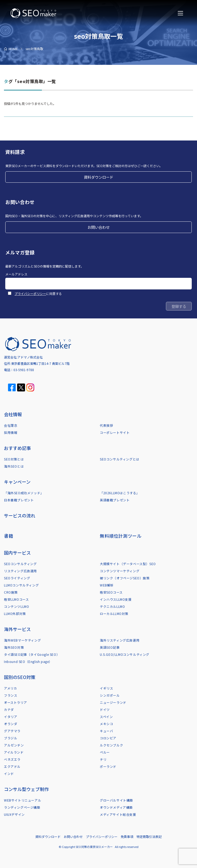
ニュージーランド (113, 702)
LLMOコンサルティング (21, 585)
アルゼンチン (14, 745)
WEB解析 (107, 585)
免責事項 (127, 837)
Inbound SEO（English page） (28, 661)
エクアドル (12, 766)
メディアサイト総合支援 (118, 814)
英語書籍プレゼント (115, 500)
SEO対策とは (14, 459)
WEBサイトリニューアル (23, 800)
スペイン (106, 717)
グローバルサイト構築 (116, 800)
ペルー (105, 752)
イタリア (11, 717)
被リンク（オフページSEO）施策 (125, 578)
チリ (103, 759)
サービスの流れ (20, 515)
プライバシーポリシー (30, 294)
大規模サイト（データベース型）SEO (128, 564)
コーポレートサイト (115, 432)
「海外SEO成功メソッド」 (24, 493)
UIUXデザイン (14, 814)
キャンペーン (17, 482)
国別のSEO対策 (20, 677)
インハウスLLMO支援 (116, 599)
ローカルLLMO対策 (114, 614)
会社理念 (11, 425)
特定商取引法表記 (149, 837)
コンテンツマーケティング (120, 571)
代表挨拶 (106, 425)
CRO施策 (11, 592)
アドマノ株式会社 (30, 357)
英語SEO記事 (110, 647)
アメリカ (10, 688)
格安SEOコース (111, 592)
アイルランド (14, 752)
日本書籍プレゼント (19, 500)
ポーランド (108, 766)
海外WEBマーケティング (22, 640)
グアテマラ (12, 731)
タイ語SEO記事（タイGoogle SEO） (32, 654)
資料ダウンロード (98, 177)
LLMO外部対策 (15, 614)
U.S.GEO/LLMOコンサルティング (125, 654)
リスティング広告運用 (20, 571)
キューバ (106, 731)
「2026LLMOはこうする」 (120, 493)
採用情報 (11, 432)
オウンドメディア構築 (116, 807)
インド (9, 774)
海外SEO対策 (14, 647)
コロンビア (108, 738)
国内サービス (17, 553)
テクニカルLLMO (112, 606)
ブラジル (11, 738)
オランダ (11, 724)
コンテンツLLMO (16, 606)
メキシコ (106, 724)
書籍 (9, 536)
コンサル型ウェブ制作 (26, 789)
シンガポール (110, 695)
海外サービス (17, 629)
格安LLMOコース (16, 599)
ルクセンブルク (111, 745)
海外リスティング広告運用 (120, 640)
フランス (11, 695)
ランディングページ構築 (22, 807)
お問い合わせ (98, 227)
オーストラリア (15, 702)
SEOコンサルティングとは (120, 459)
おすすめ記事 (17, 448)
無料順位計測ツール (121, 536)
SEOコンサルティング (20, 564)
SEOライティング (17, 578)
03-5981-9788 (24, 370)
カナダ (9, 709)
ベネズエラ (12, 759)
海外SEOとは (14, 466)
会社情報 (13, 414)
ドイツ (105, 709)
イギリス (106, 688)
